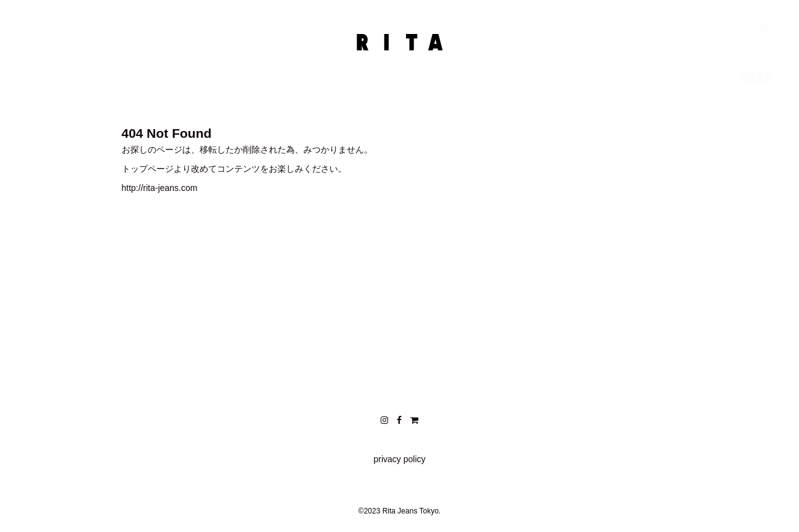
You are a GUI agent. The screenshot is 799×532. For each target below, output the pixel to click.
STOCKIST (598, 92)
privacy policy (399, 459)
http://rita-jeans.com (160, 188)
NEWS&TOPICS (495, 92)
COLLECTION (384, 92)
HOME (189, 92)
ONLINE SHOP (277, 92)
